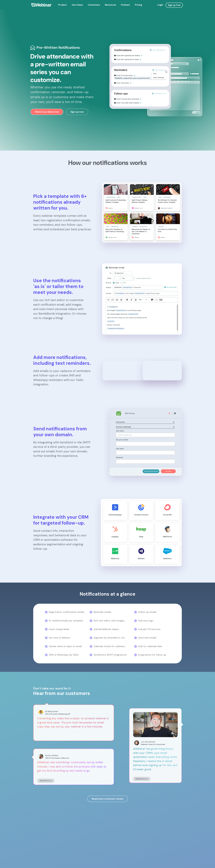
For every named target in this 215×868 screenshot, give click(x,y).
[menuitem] (62, 5)
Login (160, 5)
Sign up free (174, 5)
